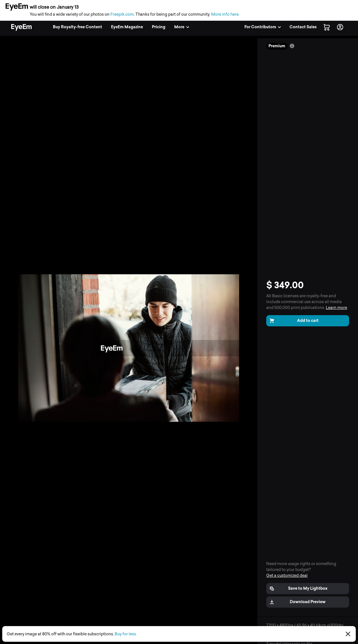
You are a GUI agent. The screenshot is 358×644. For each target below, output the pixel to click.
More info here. (225, 14)
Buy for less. (126, 634)
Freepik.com (122, 14)
